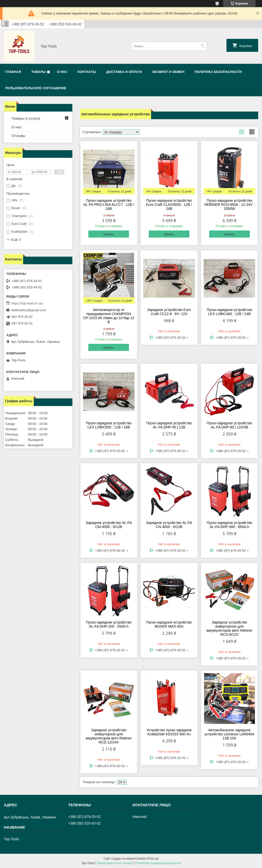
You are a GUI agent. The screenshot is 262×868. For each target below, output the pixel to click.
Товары (38, 72)
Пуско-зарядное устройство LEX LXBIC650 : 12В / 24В (109, 425)
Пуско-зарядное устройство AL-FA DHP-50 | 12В (169, 425)
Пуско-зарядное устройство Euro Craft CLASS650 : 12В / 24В (169, 205)
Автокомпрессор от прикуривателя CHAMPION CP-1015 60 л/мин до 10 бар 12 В (109, 316)
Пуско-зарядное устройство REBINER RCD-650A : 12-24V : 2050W (230, 205)
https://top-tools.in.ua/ (27, 303)
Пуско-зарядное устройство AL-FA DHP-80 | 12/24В (230, 425)
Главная (13, 72)
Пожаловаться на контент (115, 863)
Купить (109, 234)
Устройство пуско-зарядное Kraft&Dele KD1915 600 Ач (169, 732)
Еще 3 (16, 239)
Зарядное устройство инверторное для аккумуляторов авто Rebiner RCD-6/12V (230, 628)
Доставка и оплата (124, 72)
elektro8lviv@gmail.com (29, 310)
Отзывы (18, 136)
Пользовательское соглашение (36, 88)
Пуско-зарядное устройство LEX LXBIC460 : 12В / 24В (230, 312)
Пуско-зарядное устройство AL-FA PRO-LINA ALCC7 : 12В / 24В (109, 205)
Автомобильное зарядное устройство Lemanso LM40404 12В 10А (230, 734)
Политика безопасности (218, 72)
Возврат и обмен (168, 72)
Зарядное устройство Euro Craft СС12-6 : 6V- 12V (169, 312)
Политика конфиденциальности (158, 863)
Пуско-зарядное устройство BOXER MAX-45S (169, 624)
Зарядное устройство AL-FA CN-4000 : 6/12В (169, 525)
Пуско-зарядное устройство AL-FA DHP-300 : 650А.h (230, 525)
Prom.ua (153, 859)
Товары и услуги (26, 118)
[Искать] (203, 46)
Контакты (87, 72)
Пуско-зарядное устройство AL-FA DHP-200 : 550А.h (109, 624)
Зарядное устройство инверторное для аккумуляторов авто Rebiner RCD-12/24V (109, 736)
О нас (62, 72)
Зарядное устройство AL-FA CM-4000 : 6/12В (109, 525)
